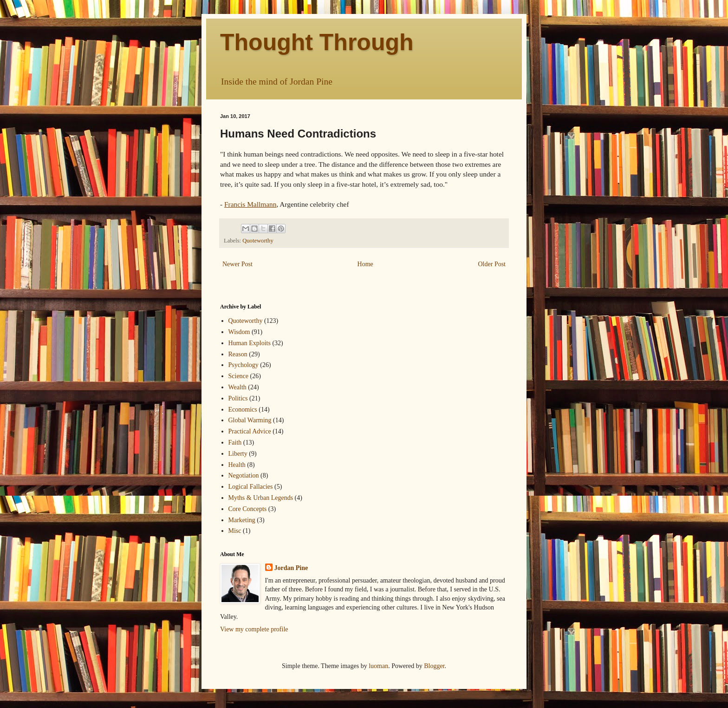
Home (365, 264)
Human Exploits (250, 343)
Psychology (244, 365)
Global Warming (250, 420)
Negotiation (244, 475)
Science (239, 376)
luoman (378, 666)
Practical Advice (250, 431)
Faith (235, 442)
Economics (243, 410)
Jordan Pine (291, 568)
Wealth (237, 387)
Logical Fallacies (251, 487)
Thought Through (317, 42)
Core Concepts (248, 509)
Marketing (242, 520)
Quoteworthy (258, 241)
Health (237, 465)
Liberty (238, 454)
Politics (238, 398)
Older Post (492, 264)
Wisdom (239, 332)
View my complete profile (254, 629)
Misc (235, 531)
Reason (238, 354)
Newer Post (237, 264)
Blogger (434, 666)
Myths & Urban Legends (261, 498)
